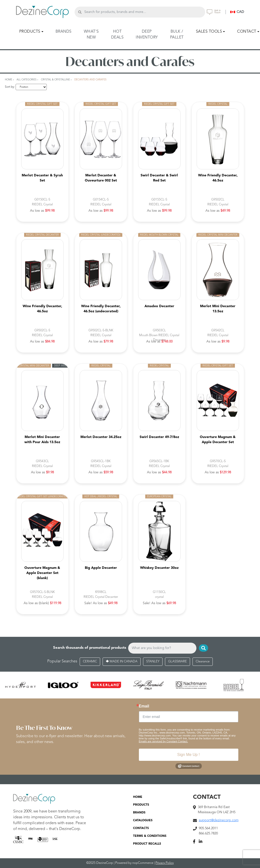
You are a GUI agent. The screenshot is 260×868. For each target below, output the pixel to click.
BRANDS (64, 32)
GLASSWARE (178, 662)
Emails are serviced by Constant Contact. (164, 741)
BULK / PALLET (177, 35)
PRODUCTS (141, 805)
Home (9, 80)
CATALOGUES (143, 820)
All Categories (27, 80)
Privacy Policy (165, 863)
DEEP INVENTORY (147, 35)
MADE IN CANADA (122, 662)
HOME (138, 797)
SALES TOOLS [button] (209, 32)
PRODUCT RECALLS (147, 844)
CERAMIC (90, 662)
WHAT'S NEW (91, 35)
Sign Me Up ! (188, 755)
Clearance (203, 662)
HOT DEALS (117, 35)
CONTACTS (141, 828)
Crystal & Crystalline (55, 80)
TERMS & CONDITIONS (150, 836)
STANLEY (153, 662)
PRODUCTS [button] (30, 32)
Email (144, 706)
